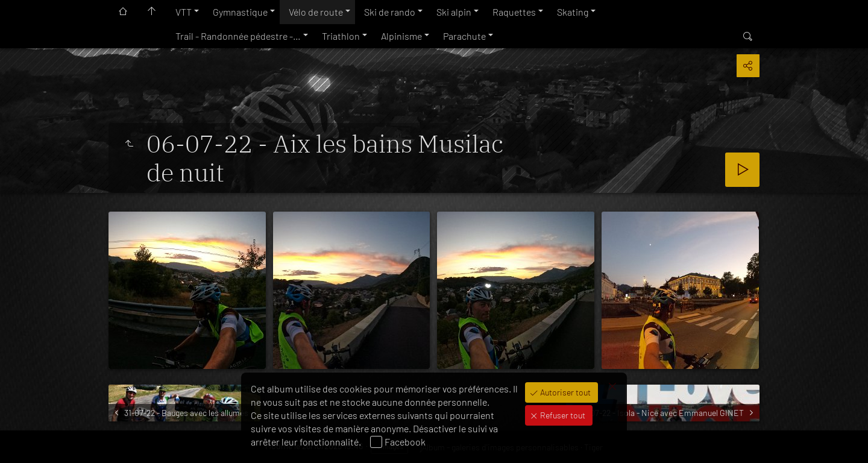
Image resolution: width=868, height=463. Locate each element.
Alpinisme (401, 36)
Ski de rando (390, 12)
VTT (184, 12)
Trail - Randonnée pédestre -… (238, 36)
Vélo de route (316, 12)
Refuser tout (562, 415)
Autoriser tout (565, 392)
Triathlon (341, 36)
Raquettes (514, 12)
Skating (573, 12)
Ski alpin (454, 12)
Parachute (464, 36)
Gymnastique (240, 12)
